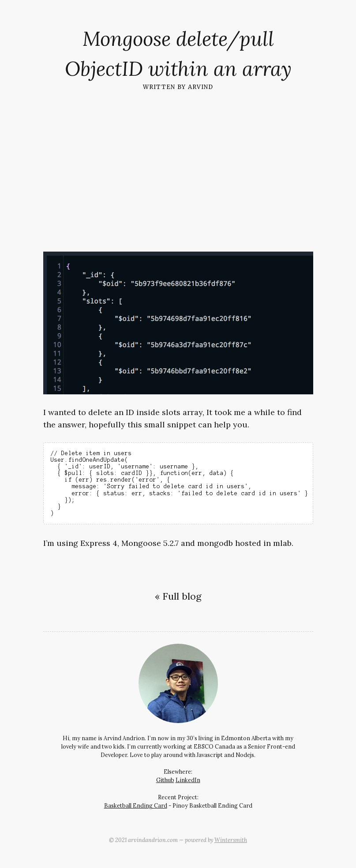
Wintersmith (231, 840)
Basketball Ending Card (136, 805)
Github (165, 780)
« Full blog (178, 596)
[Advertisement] (178, 166)
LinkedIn (188, 780)
